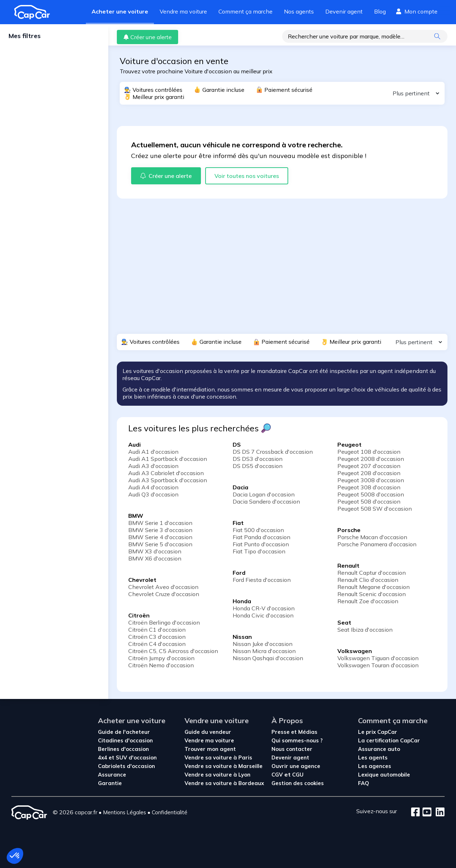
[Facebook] (416, 812)
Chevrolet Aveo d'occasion (163, 587)
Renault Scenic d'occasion (372, 594)
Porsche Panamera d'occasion (377, 544)
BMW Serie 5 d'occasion (160, 544)
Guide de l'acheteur (124, 732)
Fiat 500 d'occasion (258, 530)
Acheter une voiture (120, 11)
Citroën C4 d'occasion (157, 644)
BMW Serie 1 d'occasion (160, 523)
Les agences (375, 766)
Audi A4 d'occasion (153, 487)
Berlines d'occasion (123, 749)
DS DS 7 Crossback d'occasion (273, 452)
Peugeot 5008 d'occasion (371, 494)
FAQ (364, 783)
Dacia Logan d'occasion (264, 494)
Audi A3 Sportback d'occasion (168, 480)
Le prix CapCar (378, 732)
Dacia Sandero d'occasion (266, 501)
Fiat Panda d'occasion (261, 537)
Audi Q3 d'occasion (153, 494)
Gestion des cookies (298, 783)
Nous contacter (292, 749)
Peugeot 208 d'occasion (369, 473)
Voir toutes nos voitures (247, 176)
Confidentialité (170, 812)
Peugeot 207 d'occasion (369, 466)
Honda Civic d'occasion (263, 615)
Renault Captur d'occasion (372, 573)
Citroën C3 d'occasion (157, 637)
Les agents (373, 757)
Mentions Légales (125, 812)
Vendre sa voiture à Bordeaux (224, 783)
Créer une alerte (147, 37)
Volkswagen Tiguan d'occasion (378, 658)
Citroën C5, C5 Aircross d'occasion (173, 651)
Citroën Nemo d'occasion (161, 665)
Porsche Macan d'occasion (372, 537)
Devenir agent (344, 11)
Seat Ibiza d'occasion (365, 630)
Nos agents (299, 11)
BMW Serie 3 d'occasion (160, 530)
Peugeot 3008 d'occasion (371, 480)
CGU (298, 775)
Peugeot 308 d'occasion (369, 487)
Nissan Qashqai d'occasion (268, 658)
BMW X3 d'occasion (155, 551)
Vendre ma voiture (183, 11)
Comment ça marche (245, 11)
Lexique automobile (384, 775)
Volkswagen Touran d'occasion (378, 665)
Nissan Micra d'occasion (264, 651)
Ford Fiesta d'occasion (262, 580)
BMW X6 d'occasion (155, 558)
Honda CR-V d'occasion (264, 608)
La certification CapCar (389, 740)
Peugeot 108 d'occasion (369, 452)
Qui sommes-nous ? (297, 740)
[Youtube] (426, 812)
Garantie (110, 783)
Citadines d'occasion (125, 740)
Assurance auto (379, 749)
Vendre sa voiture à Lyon (217, 775)
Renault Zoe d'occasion (368, 601)
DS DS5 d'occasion (258, 466)
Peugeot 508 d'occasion (369, 501)
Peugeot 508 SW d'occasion (375, 509)
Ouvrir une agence (296, 766)
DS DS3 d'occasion (258, 459)
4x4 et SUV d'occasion (127, 757)
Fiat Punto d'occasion (261, 544)
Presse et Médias (294, 732)
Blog (380, 11)
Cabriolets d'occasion (126, 766)
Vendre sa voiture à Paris (218, 757)
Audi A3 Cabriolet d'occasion (166, 473)
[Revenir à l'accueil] (35, 12)
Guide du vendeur (208, 732)
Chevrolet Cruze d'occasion (164, 594)
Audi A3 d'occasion (153, 466)
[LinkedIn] (438, 812)
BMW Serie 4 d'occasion (160, 537)
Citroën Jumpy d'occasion (161, 658)
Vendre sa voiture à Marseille (224, 766)
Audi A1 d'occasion (153, 452)
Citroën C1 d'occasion (157, 630)
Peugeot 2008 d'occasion (371, 459)
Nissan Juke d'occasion (263, 644)
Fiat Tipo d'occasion (259, 551)
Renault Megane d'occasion (374, 587)
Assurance (112, 775)
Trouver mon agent (210, 749)
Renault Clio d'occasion (368, 580)
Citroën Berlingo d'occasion (164, 622)
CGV (278, 775)
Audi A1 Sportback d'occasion (168, 459)
